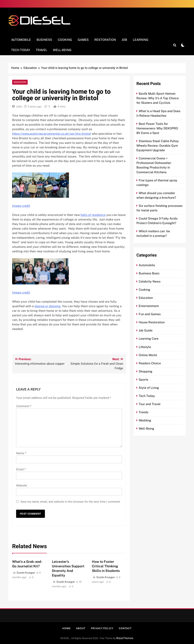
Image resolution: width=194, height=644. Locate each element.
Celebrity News (150, 281)
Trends (144, 412)
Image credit (21, 206)
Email (21, 469)
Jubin (19, 106)
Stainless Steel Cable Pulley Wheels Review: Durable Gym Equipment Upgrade (158, 146)
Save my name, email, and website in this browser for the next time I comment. (71, 502)
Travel (41, 50)
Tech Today (21, 50)
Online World (148, 355)
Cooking (65, 40)
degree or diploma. (48, 306)
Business (44, 40)
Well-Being (62, 50)
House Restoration (152, 322)
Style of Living (149, 388)
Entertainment (149, 306)
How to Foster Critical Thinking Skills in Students (106, 566)
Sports (143, 380)
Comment (24, 406)
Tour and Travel (150, 404)
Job (124, 40)
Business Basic (149, 273)
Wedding (145, 420)
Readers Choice (150, 363)
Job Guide (146, 330)
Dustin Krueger (26, 573)
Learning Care (149, 339)
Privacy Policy (102, 628)
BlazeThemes (125, 638)
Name (21, 453)
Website (22, 486)
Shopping (145, 371)
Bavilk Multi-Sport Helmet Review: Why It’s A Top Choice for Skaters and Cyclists (158, 98)
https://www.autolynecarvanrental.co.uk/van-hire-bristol (52, 134)
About (81, 628)
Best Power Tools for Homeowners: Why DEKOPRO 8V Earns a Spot (157, 128)
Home (66, 628)
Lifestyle (145, 347)
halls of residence (93, 215)
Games (83, 40)
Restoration (105, 40)
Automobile (21, 40)
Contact (125, 628)
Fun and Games (150, 314)
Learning (141, 40)
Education (20, 82)
